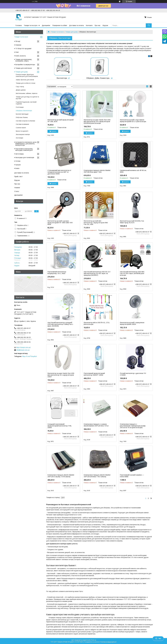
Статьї (17, 191)
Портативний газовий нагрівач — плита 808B (132, 476)
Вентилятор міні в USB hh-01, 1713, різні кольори (97, 323)
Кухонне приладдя (22, 114)
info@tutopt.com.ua (23, 350)
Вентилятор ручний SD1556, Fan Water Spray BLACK (132, 222)
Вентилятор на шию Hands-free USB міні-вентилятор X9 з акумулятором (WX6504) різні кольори (97, 121)
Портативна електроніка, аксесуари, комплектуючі (24, 149)
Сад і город (20, 87)
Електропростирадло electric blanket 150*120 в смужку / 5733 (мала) (61, 476)
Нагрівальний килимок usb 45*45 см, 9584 (133, 171)
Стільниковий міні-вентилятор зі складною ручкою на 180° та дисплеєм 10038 (59, 172)
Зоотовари (19, 138)
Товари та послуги (31, 25)
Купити (54, 131)
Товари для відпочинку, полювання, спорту (24, 60)
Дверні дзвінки (21, 90)
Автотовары (20, 154)
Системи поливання (22, 124)
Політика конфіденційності (108, 642)
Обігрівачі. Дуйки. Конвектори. (98, 78)
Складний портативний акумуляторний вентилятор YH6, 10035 (60, 426)
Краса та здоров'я (22, 131)
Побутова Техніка (22, 117)
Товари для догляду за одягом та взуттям (27, 98)
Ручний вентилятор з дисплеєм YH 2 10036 (133, 374)
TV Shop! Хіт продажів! (23, 49)
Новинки (18, 45)
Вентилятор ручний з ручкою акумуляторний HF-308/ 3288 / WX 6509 (60, 223)
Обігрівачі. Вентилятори (24, 111)
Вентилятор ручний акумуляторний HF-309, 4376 (60, 121)
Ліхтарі (18, 41)
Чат (158, 638)
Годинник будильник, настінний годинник (26, 103)
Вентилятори (62, 78)
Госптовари (20, 107)
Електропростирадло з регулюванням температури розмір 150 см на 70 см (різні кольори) (133, 426)
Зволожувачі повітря (23, 134)
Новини (17, 188)
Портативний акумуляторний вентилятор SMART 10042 (94, 374)
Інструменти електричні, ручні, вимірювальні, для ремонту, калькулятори (26, 144)
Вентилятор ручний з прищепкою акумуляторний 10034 (132, 323)
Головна (18, 25)
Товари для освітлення (24, 68)
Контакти (89, 25)
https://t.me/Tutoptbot (30, 356)
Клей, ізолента (21, 56)
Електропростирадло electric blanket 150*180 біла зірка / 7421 (97, 171)
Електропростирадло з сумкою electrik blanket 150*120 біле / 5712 (96, 425)
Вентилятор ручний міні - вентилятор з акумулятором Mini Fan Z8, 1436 (96, 223)
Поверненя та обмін (60, 25)
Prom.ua (94, 640)
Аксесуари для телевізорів (25, 157)
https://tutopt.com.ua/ (23, 347)
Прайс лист (18, 176)
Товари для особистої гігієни (26, 83)
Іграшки (18, 165)
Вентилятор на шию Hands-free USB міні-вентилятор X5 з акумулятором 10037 (61, 375)
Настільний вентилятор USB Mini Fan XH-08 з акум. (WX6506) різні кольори (132, 273)
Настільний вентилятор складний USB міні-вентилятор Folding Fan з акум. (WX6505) (60, 324)
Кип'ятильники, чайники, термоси (27, 93)
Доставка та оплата (76, 25)
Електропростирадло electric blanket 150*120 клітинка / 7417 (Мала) (97, 476)
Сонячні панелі (21, 128)
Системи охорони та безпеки (25, 121)
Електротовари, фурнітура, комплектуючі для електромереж (27, 75)
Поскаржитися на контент (92, 642)
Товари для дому (71, 32)
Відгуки (105, 25)
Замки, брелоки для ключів (25, 80)
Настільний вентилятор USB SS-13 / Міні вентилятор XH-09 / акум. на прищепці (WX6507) (97, 273)
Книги (17, 168)
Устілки (18, 161)
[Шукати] (149, 25)
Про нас (98, 25)
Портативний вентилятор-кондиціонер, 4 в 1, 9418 (57, 273)
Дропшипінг (46, 25)
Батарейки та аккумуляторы (25, 65)
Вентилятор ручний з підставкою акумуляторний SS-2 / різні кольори (133, 121)
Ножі (17, 52)
